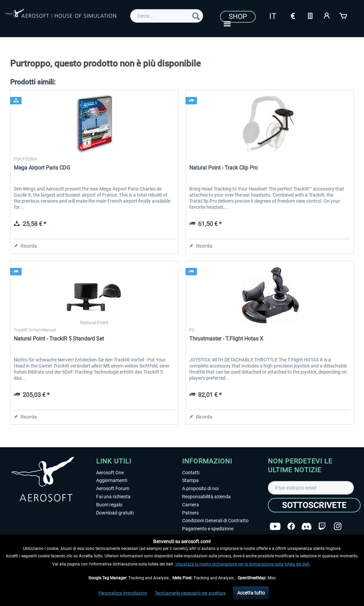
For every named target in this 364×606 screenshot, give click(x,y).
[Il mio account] (327, 15)
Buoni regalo (109, 505)
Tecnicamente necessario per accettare (190, 593)
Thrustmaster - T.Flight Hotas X (226, 339)
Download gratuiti (115, 513)
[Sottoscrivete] (314, 505)
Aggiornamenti (112, 480)
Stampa (190, 480)
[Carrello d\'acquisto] (344, 15)
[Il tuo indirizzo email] (311, 488)
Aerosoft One (110, 473)
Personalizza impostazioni (123, 593)
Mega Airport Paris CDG (42, 168)
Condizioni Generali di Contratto (215, 521)
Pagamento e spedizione (208, 529)
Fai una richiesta (113, 497)
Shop (238, 17)
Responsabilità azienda (206, 497)
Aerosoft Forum (113, 488)
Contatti (191, 473)
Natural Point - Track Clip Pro (223, 168)
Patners (190, 513)
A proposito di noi (200, 488)
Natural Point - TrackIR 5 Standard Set (59, 339)
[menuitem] (167, 16)
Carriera (191, 505)
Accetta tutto (251, 593)
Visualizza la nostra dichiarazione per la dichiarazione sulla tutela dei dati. (243, 564)
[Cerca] (196, 16)
